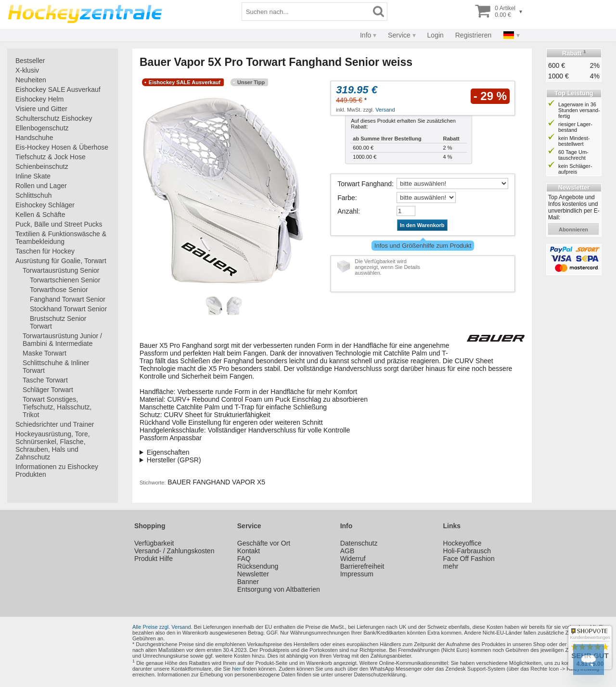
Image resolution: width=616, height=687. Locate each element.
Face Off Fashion (469, 559)
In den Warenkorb (422, 225)
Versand (385, 110)
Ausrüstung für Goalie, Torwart (61, 261)
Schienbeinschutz (42, 166)
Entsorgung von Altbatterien (279, 589)
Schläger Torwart (48, 390)
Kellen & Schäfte (40, 215)
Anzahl (348, 211)
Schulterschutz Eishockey (54, 118)
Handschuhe (34, 138)
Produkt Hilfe (154, 559)
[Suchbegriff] (306, 12)
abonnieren (573, 229)
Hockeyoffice (462, 543)
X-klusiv (27, 70)
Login (436, 35)
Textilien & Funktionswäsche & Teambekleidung (61, 238)
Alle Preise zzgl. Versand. (162, 627)
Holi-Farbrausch (467, 551)
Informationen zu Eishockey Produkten (57, 471)
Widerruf (353, 559)
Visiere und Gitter (41, 109)
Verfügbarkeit (154, 543)
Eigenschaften (168, 452)
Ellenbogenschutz (42, 128)
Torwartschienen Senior (65, 280)
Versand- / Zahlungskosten (174, 551)
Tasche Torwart (45, 380)
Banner (248, 582)
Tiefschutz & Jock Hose (51, 157)
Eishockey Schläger (45, 205)
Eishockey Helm (39, 99)
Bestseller (30, 61)
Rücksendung (258, 566)
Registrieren (473, 35)
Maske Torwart (45, 353)
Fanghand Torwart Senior (68, 299)
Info (366, 35)
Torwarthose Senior (59, 290)
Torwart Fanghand (365, 184)
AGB (347, 551)
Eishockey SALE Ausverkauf (58, 89)
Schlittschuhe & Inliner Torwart (56, 367)
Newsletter (253, 574)
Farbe (346, 198)
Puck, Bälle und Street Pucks (59, 224)
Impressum (357, 574)
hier (236, 669)
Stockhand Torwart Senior (68, 309)
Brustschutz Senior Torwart (58, 322)
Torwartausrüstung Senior (61, 270)
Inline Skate (33, 176)
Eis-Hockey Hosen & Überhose (62, 147)
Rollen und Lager (41, 186)
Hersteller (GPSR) (174, 460)
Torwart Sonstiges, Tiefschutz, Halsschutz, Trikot (57, 407)
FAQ (244, 559)
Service (399, 35)
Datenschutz (359, 543)
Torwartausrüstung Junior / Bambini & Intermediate (62, 340)
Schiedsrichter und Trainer (55, 424)
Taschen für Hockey (45, 251)
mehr (451, 566)
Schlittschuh (33, 195)
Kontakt (249, 551)
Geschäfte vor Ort (264, 543)
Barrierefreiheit (362, 566)
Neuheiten (31, 80)
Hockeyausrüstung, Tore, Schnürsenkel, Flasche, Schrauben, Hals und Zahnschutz (53, 445)
